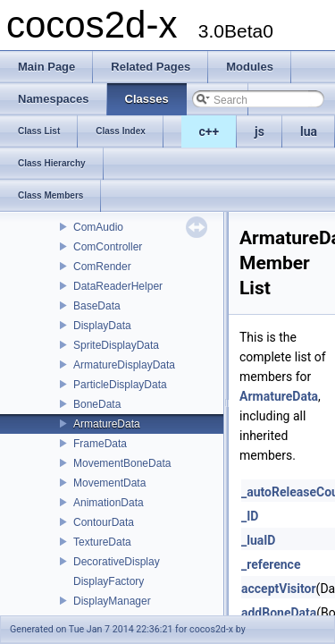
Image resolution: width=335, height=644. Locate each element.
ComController (108, 247)
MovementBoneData (122, 463)
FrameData (100, 444)
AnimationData (109, 503)
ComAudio (98, 227)
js (260, 131)
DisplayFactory (109, 581)
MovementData (109, 483)
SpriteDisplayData (116, 345)
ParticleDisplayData (120, 385)
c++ (209, 131)
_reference (271, 564)
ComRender (102, 267)
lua (309, 131)
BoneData (97, 404)
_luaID (258, 540)
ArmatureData (107, 424)
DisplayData (102, 326)
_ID (250, 516)
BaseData (97, 306)
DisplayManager (112, 601)
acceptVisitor (279, 589)
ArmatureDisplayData (124, 365)
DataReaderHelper (118, 286)
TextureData (102, 542)
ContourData (104, 522)
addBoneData (279, 613)
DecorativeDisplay (117, 562)
